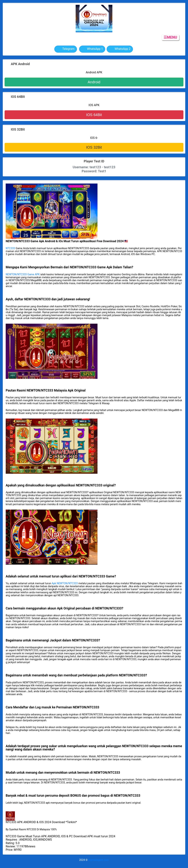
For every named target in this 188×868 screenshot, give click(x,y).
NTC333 (10, 248)
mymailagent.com (99, 860)
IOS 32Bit (94, 147)
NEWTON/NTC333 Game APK (23, 274)
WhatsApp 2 (120, 49)
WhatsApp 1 (92, 49)
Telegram (66, 49)
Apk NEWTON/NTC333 (65, 583)
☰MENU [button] (170, 37)
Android (94, 82)
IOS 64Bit (94, 115)
